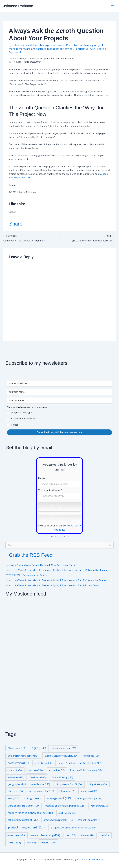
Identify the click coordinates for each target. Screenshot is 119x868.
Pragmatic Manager (22, 413)
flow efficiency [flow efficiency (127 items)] (62, 777)
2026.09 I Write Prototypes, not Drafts (26, 575)
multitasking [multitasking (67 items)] (67, 813)
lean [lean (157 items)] (13, 799)
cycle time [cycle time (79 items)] (57, 770)
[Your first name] (60, 392)
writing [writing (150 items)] (48, 843)
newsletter (31, 45)
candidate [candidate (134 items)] (92, 756)
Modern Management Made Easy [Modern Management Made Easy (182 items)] (30, 813)
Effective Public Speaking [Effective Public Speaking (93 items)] (86, 770)
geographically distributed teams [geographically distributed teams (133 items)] (29, 784)
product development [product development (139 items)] (23, 820)
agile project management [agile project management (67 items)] (23, 756)
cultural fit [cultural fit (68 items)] (15, 770)
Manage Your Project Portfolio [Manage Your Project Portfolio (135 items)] (65, 806)
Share (16, 224)
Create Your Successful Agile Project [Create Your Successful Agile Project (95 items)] (79, 763)
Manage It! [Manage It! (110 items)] (33, 799)
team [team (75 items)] (71, 836)
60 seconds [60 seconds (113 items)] (17, 748)
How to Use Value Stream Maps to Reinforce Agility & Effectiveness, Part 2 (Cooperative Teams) (56, 580)
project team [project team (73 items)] (16, 835)
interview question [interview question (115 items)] (41, 791)
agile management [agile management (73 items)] (64, 748)
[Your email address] (60, 384)
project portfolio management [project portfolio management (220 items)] (73, 828)
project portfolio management (45, 49)
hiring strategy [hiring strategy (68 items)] (98, 784)
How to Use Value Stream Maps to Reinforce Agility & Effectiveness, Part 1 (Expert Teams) (53, 585)
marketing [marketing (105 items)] (99, 806)
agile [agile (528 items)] (39, 748)
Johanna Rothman (18, 6)
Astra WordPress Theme (90, 860)
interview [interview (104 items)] (15, 791)
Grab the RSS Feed (31, 555)
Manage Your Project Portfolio (58, 45)
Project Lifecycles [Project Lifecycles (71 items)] (90, 820)
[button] (60, 417)
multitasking (86, 45)
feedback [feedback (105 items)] (38, 777)
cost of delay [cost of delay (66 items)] (43, 763)
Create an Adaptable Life (24, 419)
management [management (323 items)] (59, 798)
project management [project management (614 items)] (26, 827)
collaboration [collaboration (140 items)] (18, 763)
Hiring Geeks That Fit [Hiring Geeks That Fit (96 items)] (69, 784)
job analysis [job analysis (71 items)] (67, 791)
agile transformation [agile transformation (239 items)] (61, 756)
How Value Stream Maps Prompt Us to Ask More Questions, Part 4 (40, 565)
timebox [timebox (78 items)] (88, 836)
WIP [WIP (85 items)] (31, 843)
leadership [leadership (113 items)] (89, 791)
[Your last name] (60, 401)
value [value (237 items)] (14, 843)
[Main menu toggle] (113, 6)
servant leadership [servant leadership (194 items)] (46, 835)
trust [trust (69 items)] (105, 835)
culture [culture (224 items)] (36, 770)
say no (69, 49)
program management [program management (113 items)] (58, 820)
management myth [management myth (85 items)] (90, 799)
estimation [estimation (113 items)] (16, 777)
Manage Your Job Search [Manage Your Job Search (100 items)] (23, 806)
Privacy (66, 536)
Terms (58, 536)
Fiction (15, 425)
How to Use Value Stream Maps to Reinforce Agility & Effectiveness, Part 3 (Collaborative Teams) (56, 570)
